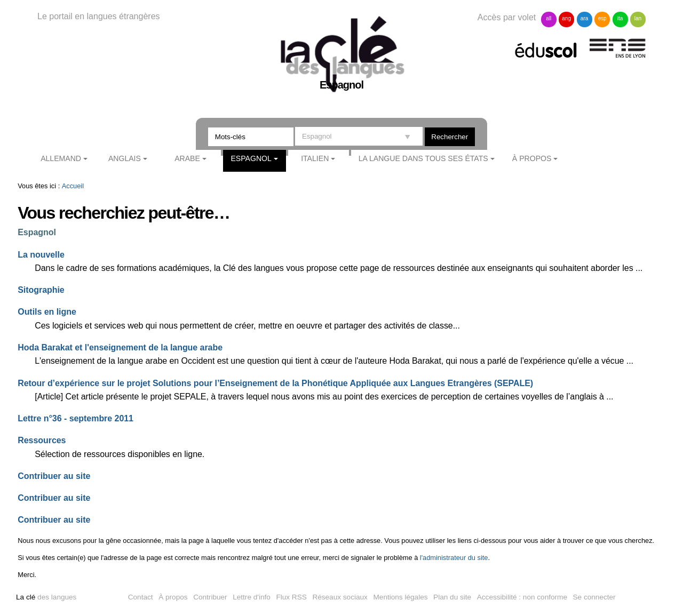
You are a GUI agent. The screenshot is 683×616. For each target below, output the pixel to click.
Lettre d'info (252, 597)
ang (566, 18)
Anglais (125, 158)
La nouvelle (41, 255)
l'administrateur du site (454, 558)
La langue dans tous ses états (423, 158)
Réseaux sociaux (340, 597)
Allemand (61, 158)
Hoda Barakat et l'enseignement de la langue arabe (120, 347)
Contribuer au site (54, 476)
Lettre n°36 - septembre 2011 (76, 418)
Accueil (73, 186)
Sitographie (41, 290)
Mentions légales (401, 597)
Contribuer (210, 597)
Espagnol (251, 158)
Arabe (187, 158)
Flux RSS (291, 597)
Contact (141, 597)
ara (584, 18)
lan (638, 18)
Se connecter (594, 597)
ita (620, 18)
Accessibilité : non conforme (522, 597)
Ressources (42, 440)
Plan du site (452, 597)
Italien (315, 158)
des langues (46, 597)
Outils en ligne (47, 312)
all (549, 18)
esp (602, 18)
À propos (532, 158)
